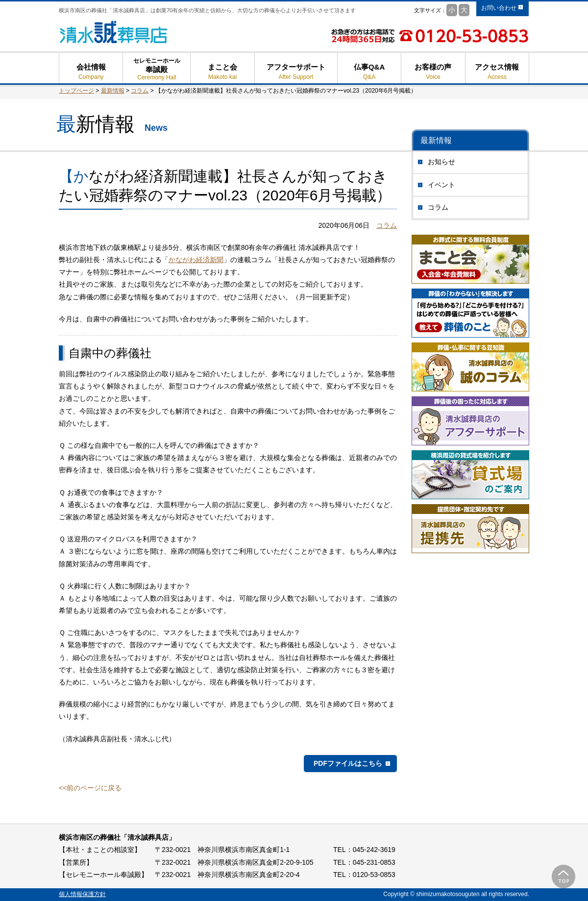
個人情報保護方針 (82, 894)
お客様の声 (433, 72)
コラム (438, 207)
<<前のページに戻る (90, 788)
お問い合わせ (499, 8)
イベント (441, 185)
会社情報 (91, 72)
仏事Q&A (369, 72)
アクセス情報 (497, 72)
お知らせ (441, 162)
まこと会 (222, 72)
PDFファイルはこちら (348, 763)
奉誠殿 (157, 73)
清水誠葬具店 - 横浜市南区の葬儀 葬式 (114, 32)
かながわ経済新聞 (196, 260)
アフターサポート (296, 72)
